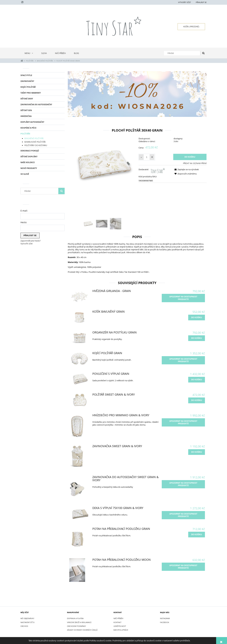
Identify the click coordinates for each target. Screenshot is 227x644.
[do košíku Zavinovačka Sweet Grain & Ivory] (197, 452)
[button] (186, 169)
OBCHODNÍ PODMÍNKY (76, 626)
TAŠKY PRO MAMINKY (31, 93)
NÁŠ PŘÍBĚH (118, 618)
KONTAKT (117, 622)
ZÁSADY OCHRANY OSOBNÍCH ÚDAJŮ (82, 630)
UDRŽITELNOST (120, 626)
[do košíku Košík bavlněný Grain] (197, 318)
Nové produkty (29, 168)
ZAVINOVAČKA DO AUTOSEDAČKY (36, 104)
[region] (137, 94)
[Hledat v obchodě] (183, 53)
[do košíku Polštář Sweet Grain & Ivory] (197, 400)
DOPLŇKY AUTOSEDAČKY (32, 122)
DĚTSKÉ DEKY (27, 99)
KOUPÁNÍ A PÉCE (28, 128)
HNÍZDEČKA (26, 116)
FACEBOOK (165, 622)
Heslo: (24, 222)
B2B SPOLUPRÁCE (121, 630)
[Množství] (147, 157)
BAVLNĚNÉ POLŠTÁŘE (34, 138)
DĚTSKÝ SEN (26, 110)
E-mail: (24, 211)
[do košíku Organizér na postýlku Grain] (197, 338)
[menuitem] (29, 53)
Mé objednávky (27, 618)
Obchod (24, 626)
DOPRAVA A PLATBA (75, 618)
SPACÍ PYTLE (26, 75)
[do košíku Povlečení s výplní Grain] (197, 380)
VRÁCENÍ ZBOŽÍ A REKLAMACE (79, 622)
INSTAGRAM (165, 618)
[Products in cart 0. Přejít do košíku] (191, 27)
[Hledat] (203, 53)
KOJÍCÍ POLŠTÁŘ (28, 87)
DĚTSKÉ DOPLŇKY (29, 157)
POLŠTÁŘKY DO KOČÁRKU (36, 145)
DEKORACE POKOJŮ (30, 151)
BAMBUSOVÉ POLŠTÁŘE (35, 142)
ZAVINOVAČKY (27, 81)
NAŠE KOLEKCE (28, 162)
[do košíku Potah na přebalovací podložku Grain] (197, 535)
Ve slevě (25, 174)
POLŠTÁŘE (25, 134)
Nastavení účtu (28, 622)
